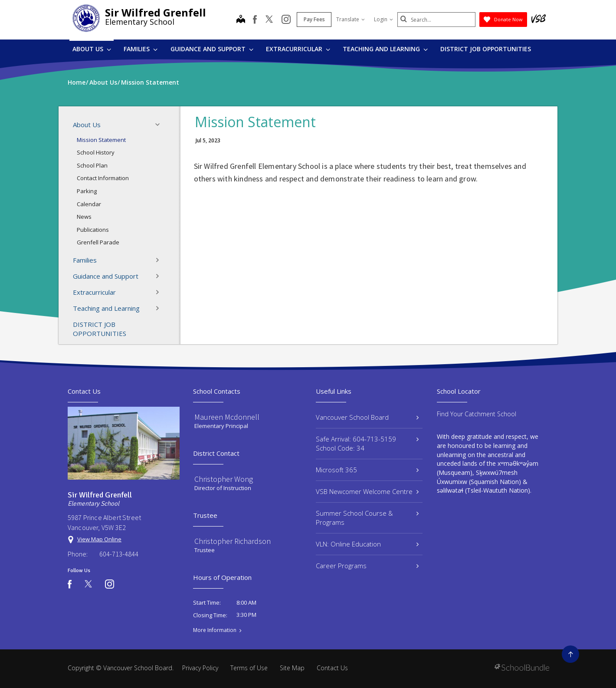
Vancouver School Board (367, 417)
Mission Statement (101, 140)
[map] (241, 20)
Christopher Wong (224, 479)
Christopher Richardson (233, 541)
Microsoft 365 (367, 470)
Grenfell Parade (98, 242)
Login (383, 19)
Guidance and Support (212, 49)
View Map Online (99, 539)
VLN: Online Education (367, 544)
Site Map (292, 668)
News (84, 217)
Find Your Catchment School (477, 414)
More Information (215, 630)
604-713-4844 (119, 554)
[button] (160, 125)
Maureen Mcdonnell (227, 417)
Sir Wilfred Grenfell (156, 12)
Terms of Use (249, 668)
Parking (87, 191)
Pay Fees (314, 19)
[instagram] (286, 20)
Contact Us (332, 668)
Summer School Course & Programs (367, 518)
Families (141, 49)
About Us (92, 49)
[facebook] (255, 20)
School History (96, 152)
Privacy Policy (200, 668)
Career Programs (367, 566)
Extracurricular (298, 49)
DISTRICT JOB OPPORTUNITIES (486, 49)
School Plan (92, 165)
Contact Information (103, 178)
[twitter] (269, 20)
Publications (93, 230)
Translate (351, 19)
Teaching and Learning (385, 49)
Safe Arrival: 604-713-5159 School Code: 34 (367, 443)
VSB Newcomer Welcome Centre (367, 491)
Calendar (89, 204)
